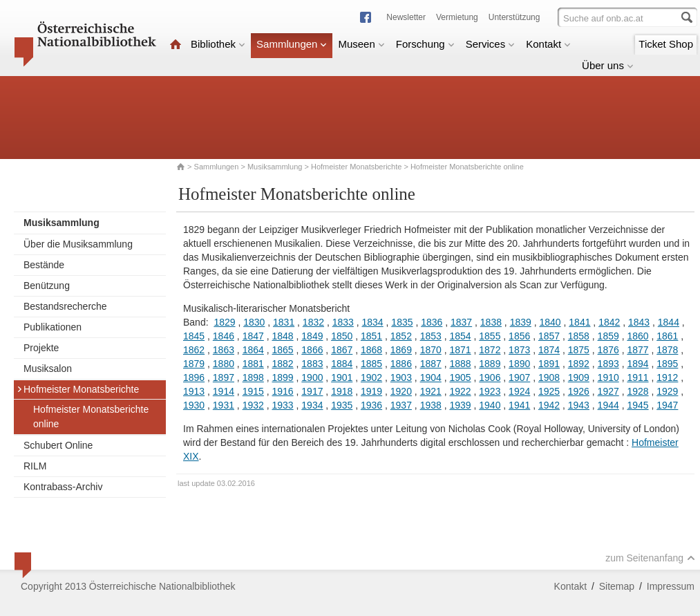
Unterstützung (514, 17)
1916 (282, 391)
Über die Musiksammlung (78, 244)
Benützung (47, 286)
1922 (460, 391)
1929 (667, 391)
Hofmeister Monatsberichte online (91, 417)
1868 (371, 350)
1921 (431, 391)
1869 (401, 350)
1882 (282, 364)
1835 (402, 322)
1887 (431, 364)
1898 (253, 377)
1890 (519, 364)
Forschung (425, 44)
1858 (579, 336)
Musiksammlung (275, 167)
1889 (490, 364)
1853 (431, 336)
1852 (401, 336)
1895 (667, 364)
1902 (371, 377)
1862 (194, 350)
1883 (312, 364)
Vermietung (457, 17)
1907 (519, 377)
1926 (579, 391)
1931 (224, 405)
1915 (253, 391)
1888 (460, 364)
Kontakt (548, 44)
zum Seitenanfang (650, 558)
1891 (549, 364)
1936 (371, 405)
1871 (460, 350)
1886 (401, 364)
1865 (282, 350)
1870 (431, 350)
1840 (550, 322)
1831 (284, 322)
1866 (312, 350)
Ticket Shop (666, 44)
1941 (519, 405)
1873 (519, 350)
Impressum (671, 586)
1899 (282, 377)
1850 (342, 336)
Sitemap (617, 586)
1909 (579, 377)
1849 (312, 336)
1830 (254, 322)
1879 (194, 364)
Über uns (608, 65)
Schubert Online (58, 445)
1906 (490, 377)
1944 (608, 405)
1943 (579, 405)
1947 (667, 405)
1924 (519, 391)
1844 (669, 322)
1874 (549, 350)
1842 (609, 322)
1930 (194, 405)
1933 (282, 405)
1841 (579, 322)
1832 (313, 322)
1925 (549, 391)
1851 (371, 336)
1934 (312, 405)
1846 (224, 336)
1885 (371, 364)
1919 (371, 391)
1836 (432, 322)
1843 (639, 322)
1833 (343, 322)
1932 (253, 405)
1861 (667, 336)
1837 (461, 322)
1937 (401, 405)
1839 (521, 322)
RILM (35, 466)
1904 (431, 377)
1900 (312, 377)
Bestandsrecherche (65, 306)
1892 (579, 364)
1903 (401, 377)
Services (491, 44)
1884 (342, 364)
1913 (194, 391)
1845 (194, 336)
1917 (312, 391)
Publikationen (53, 327)
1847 (253, 336)
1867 (342, 350)
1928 (637, 391)
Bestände (44, 265)
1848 (282, 336)
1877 (637, 350)
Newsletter (406, 17)
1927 (608, 391)
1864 (253, 350)
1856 (519, 336)
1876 (608, 350)
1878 (667, 350)
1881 (253, 364)
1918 (342, 391)
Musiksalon (48, 368)
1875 (579, 350)
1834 (373, 322)
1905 (460, 377)
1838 (491, 322)
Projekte (41, 348)
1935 (342, 405)
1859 (608, 336)
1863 (224, 350)
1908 (549, 377)
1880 (224, 364)
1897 (224, 377)
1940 (490, 405)
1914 (224, 391)
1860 (637, 336)
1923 (490, 391)
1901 (342, 377)
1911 (637, 377)
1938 (431, 405)
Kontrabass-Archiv (63, 487)
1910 (608, 377)
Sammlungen (292, 44)
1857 (549, 336)
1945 (637, 405)
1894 (637, 364)
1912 (667, 377)
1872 (490, 350)
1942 (549, 405)
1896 (194, 377)
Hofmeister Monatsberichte (356, 167)
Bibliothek (218, 44)
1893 (608, 364)
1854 (460, 336)
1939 (460, 405)
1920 (401, 391)
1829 (224, 322)
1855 (490, 336)
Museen (361, 44)
